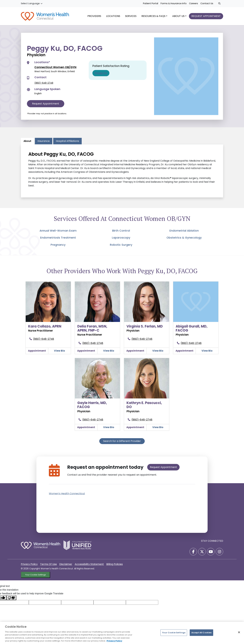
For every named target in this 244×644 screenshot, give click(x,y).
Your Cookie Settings (36, 575)
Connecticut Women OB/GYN (55, 67)
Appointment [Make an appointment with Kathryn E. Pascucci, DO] (135, 427)
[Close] (239, 632)
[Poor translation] (11, 598)
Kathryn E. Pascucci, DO (144, 405)
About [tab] (27, 141)
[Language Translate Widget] (32, 4)
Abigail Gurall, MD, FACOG (192, 328)
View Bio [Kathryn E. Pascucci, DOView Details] (158, 427)
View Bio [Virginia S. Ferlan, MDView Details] (158, 351)
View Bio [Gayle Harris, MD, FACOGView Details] (109, 427)
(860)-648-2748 (44, 83)
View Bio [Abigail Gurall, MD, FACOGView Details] (207, 351)
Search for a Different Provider (122, 441)
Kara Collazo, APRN (45, 326)
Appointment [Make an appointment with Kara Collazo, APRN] (37, 351)
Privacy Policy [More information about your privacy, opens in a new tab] (114, 641)
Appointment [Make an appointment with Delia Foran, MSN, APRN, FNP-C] (86, 351)
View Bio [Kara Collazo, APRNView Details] (60, 351)
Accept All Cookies (201, 633)
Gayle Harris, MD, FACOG (92, 405)
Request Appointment (46, 104)
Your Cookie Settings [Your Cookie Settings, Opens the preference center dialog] (174, 633)
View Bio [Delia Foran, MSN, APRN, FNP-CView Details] (109, 351)
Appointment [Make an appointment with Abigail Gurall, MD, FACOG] (184, 351)
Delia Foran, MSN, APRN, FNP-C (92, 328)
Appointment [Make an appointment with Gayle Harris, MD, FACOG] (86, 427)
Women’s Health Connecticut (67, 494)
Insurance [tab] (44, 141)
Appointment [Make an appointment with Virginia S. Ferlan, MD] (135, 351)
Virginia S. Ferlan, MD (145, 326)
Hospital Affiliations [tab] (67, 141)
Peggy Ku (101, 73)
